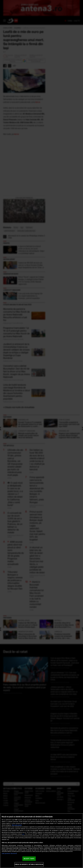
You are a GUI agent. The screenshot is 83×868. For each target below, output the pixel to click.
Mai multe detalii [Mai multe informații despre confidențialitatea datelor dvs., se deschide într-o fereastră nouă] (17, 825)
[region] (41, 841)
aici (23, 834)
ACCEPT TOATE (29, 859)
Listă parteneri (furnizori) (9, 853)
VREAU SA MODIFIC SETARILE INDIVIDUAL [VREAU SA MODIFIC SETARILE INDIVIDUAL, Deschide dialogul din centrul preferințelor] (29, 864)
